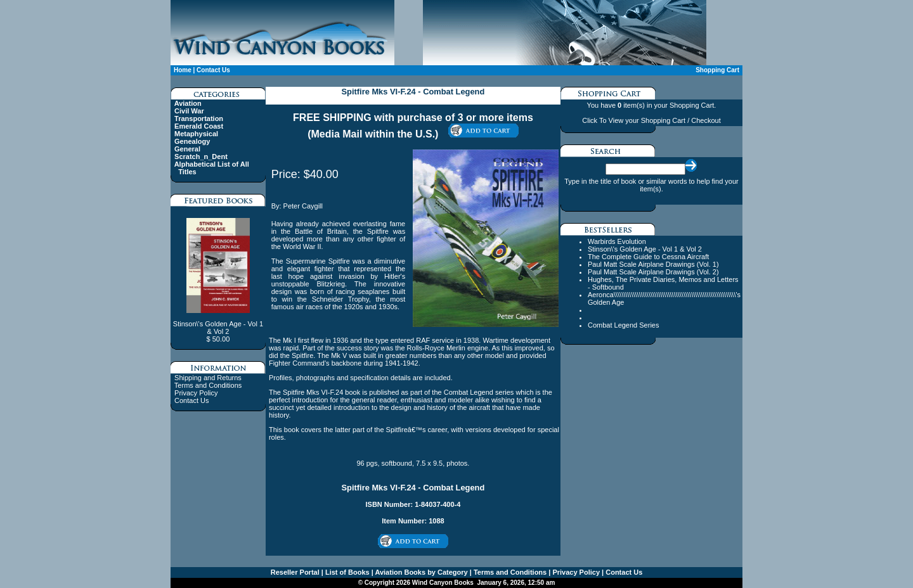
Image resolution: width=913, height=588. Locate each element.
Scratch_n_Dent (201, 157)
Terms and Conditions (208, 385)
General (187, 149)
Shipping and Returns (208, 378)
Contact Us (213, 70)
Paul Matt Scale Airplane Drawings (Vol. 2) (653, 272)
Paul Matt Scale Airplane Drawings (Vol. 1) (653, 264)
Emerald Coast (199, 126)
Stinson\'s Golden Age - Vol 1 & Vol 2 (645, 249)
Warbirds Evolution (617, 241)
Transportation (199, 118)
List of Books (346, 572)
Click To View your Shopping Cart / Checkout (651, 120)
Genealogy (192, 141)
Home (183, 70)
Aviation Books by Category (421, 572)
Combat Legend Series (624, 325)
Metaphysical (196, 134)
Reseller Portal (295, 572)
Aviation (188, 103)
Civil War (189, 111)
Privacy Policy (196, 393)
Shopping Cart (717, 70)
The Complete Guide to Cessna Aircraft (648, 257)
